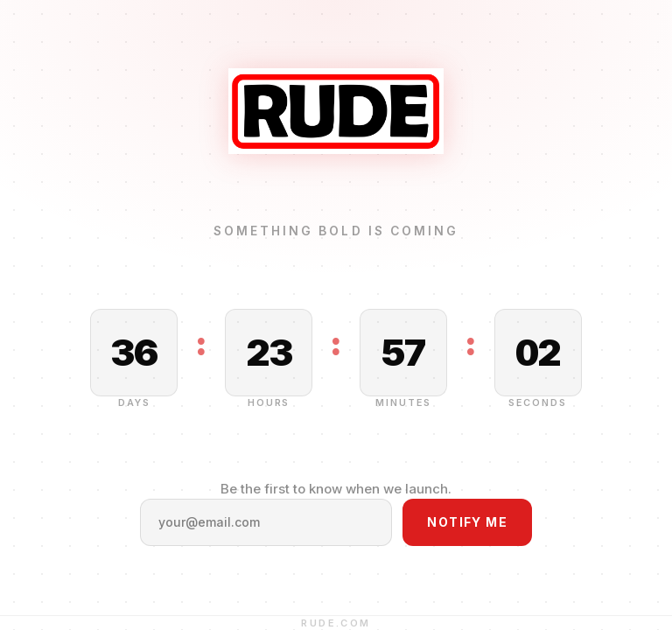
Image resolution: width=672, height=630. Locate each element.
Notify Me (467, 522)
